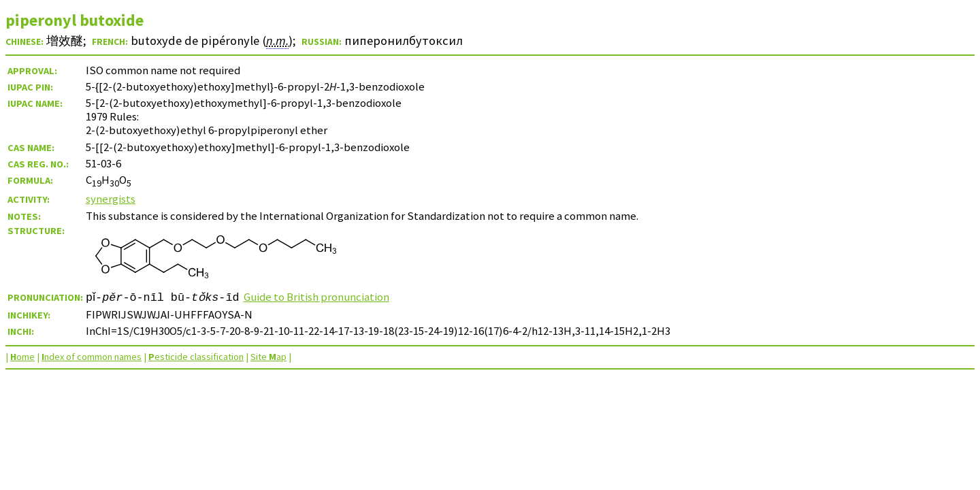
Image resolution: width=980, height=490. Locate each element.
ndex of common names (92, 357)
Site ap (268, 357)
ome (22, 357)
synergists (111, 199)
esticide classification (196, 357)
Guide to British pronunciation (321, 297)
